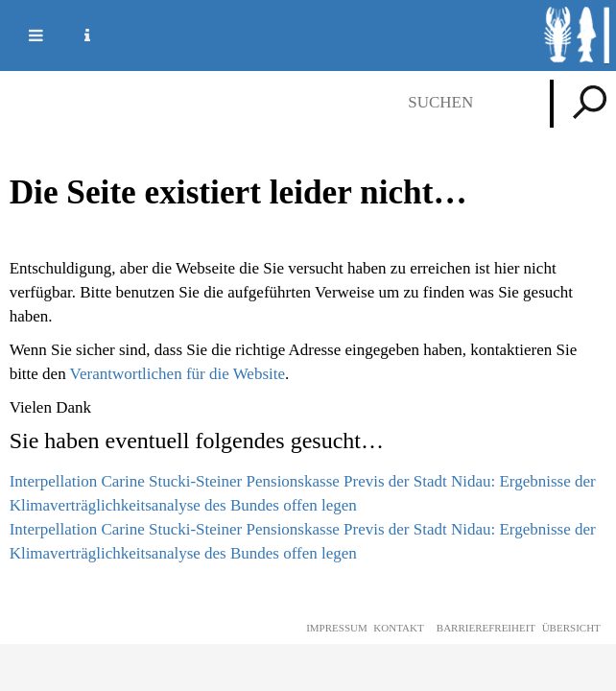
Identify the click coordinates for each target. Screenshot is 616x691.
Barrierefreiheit (486, 628)
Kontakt (398, 628)
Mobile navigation (24, 36)
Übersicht (571, 628)
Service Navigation (76, 36)
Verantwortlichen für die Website (178, 374)
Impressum (337, 628)
